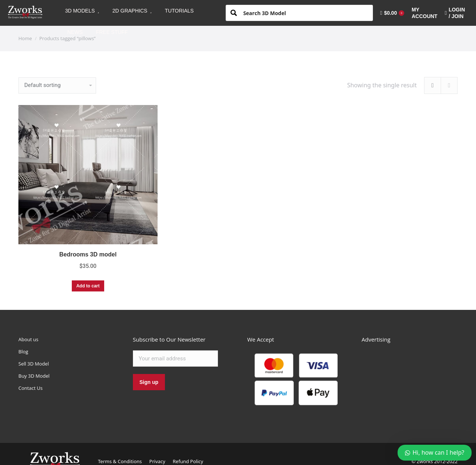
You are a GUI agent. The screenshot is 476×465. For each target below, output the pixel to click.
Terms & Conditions (120, 461)
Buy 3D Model (34, 376)
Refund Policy (188, 461)
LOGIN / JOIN (455, 13)
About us (28, 339)
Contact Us (31, 388)
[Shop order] (57, 85)
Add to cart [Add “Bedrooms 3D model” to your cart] (88, 286)
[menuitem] (82, 11)
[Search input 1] (305, 13)
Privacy (157, 461)
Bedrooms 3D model (88, 254)
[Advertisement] (417, 382)
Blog (23, 352)
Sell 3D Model (34, 364)
